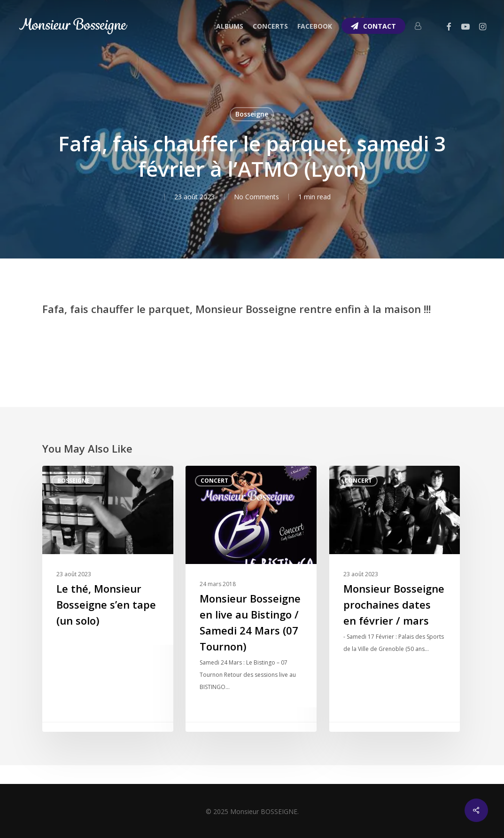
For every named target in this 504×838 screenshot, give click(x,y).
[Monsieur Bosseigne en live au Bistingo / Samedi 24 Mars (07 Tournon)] (251, 599)
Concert (214, 481)
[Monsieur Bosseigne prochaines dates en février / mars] (395, 599)
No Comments (256, 197)
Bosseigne (252, 114)
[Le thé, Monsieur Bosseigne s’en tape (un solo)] (108, 599)
